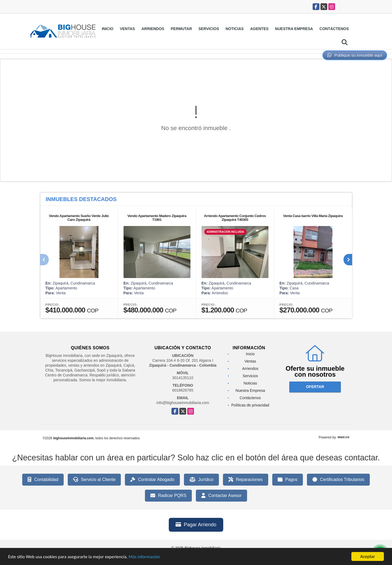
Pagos (288, 480)
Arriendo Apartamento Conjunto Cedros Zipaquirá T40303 (235, 218)
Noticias (235, 29)
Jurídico (201, 480)
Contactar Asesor (221, 496)
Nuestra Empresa (294, 29)
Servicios (209, 29)
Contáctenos (334, 29)
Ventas (127, 29)
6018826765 (183, 390)
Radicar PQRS (168, 496)
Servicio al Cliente (94, 480)
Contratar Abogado (152, 480)
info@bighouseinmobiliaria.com (183, 403)
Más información (144, 557)
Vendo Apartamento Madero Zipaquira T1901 (157, 218)
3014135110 (183, 378)
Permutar (181, 29)
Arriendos (153, 29)
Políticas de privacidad (250, 405)
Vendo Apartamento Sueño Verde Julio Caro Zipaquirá (79, 218)
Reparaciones (246, 480)
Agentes (259, 29)
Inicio (108, 29)
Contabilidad (43, 480)
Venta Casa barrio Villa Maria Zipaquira (313, 216)
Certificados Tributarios (338, 480)
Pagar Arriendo (196, 525)
